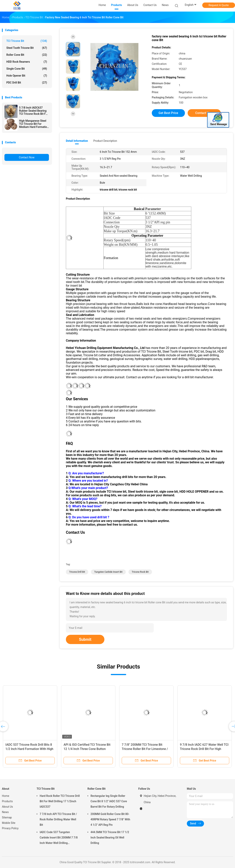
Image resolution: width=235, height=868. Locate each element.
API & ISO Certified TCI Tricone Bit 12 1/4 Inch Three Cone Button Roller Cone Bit (87, 749)
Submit (85, 639)
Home (6, 796)
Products (7, 801)
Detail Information (77, 141)
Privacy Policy (10, 828)
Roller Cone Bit (27, 55)
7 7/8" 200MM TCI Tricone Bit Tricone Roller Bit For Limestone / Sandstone (145, 749)
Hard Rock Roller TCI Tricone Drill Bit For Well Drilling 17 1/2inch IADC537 (60, 801)
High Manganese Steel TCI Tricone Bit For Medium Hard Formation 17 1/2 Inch (34, 124)
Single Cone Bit (27, 69)
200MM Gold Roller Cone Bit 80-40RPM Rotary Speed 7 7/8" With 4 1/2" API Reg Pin (110, 819)
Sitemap (7, 817)
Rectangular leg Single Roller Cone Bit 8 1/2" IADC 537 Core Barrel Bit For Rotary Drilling (109, 801)
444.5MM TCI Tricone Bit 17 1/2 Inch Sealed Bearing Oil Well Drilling (110, 838)
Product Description (105, 141)
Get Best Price (168, 113)
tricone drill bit (77, 572)
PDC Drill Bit (27, 83)
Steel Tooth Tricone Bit (27, 48)
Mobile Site (9, 823)
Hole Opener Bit (27, 76)
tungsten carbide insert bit (108, 572)
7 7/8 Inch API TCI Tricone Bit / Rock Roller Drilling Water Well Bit (58, 819)
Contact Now (27, 157)
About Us (7, 807)
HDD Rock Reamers (27, 62)
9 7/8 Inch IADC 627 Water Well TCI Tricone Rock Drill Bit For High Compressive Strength (204, 749)
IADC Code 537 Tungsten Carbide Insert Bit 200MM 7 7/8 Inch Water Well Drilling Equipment (59, 838)
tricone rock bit (140, 572)
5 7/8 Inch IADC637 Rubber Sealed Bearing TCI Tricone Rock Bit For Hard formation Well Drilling (34, 111)
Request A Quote (219, 5)
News (5, 812)
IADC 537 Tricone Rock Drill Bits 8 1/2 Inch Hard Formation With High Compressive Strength (29, 749)
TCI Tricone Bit (27, 41)
